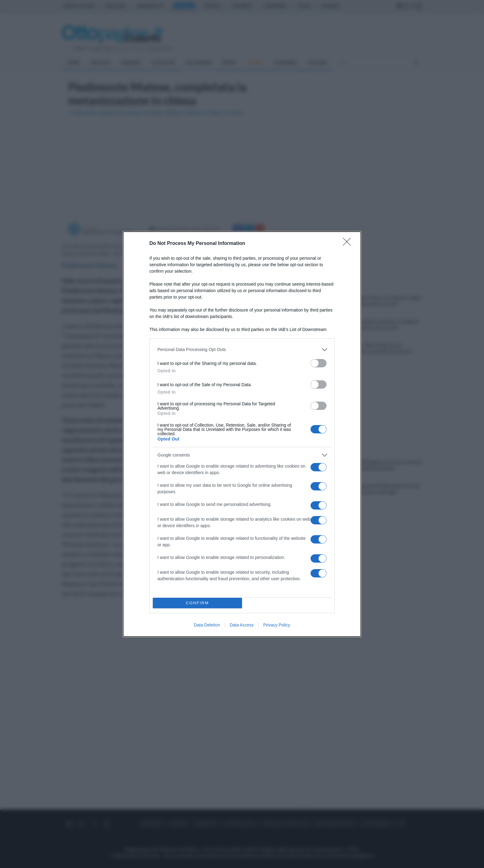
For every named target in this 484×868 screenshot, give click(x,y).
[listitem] (242, 350)
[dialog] (242, 434)
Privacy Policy (277, 625)
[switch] (319, 363)
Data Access (242, 625)
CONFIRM (197, 603)
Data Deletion (207, 625)
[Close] (349, 244)
